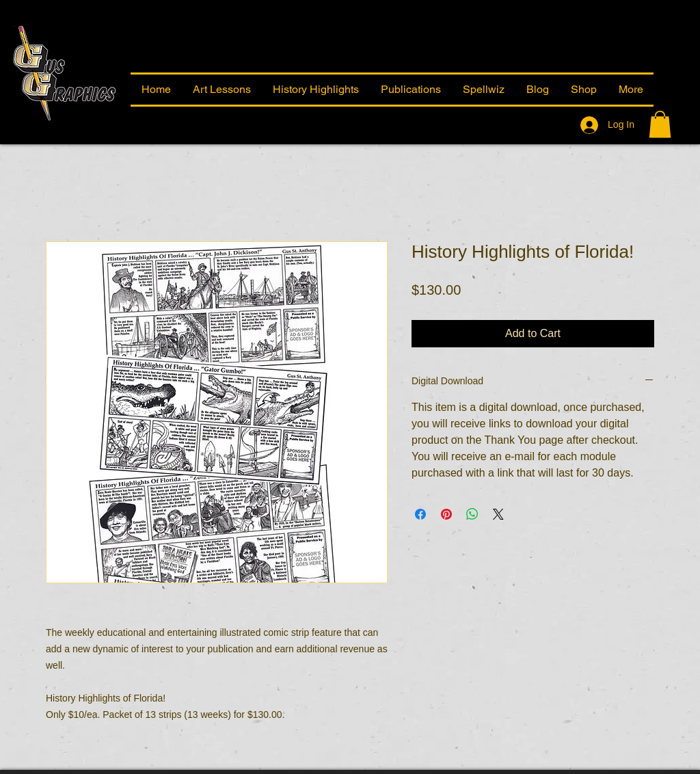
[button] (631, 90)
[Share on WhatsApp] (472, 514)
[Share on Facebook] (420, 514)
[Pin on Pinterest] (446, 514)
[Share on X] (498, 514)
